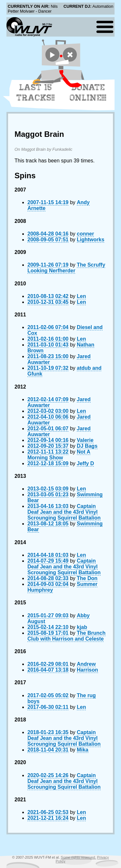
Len (81, 296)
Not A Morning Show (59, 455)
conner (85, 234)
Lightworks (91, 240)
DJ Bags (87, 446)
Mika (83, 750)
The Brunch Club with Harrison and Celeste (66, 636)
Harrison (87, 670)
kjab (82, 627)
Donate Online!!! (88, 93)
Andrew (86, 664)
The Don (87, 578)
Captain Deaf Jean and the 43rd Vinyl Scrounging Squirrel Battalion (64, 512)
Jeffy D (85, 463)
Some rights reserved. (78, 857)
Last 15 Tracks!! (36, 93)
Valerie (85, 440)
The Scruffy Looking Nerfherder (66, 268)
